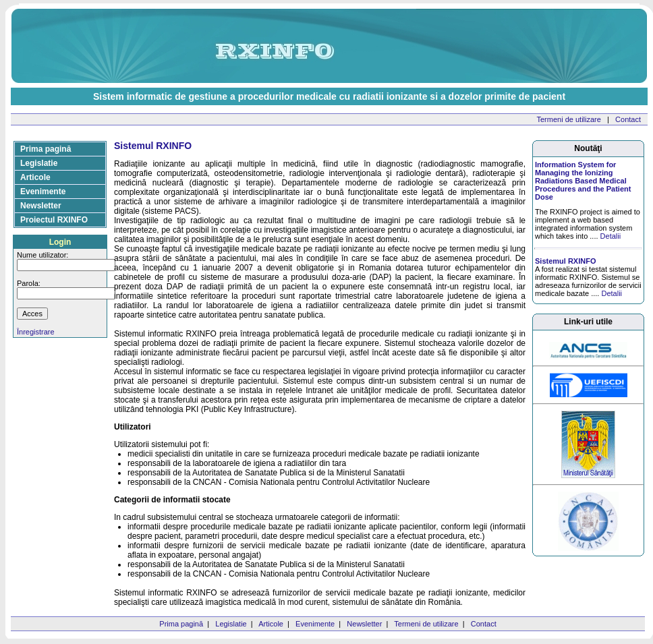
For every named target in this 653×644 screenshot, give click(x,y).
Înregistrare (36, 332)
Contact (628, 119)
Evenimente (43, 192)
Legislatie (39, 163)
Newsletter (41, 206)
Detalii (611, 236)
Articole (35, 177)
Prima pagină (46, 149)
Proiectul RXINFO (54, 220)
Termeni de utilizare (569, 119)
